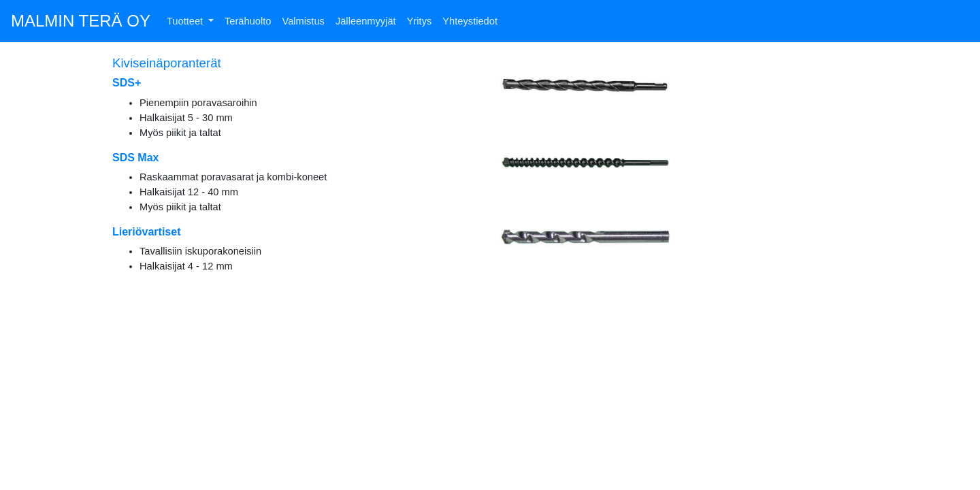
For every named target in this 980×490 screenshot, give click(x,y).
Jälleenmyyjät (366, 21)
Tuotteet (186, 21)
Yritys (420, 21)
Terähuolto (248, 21)
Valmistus (303, 21)
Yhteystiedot (470, 21)
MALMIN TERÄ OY (81, 21)
